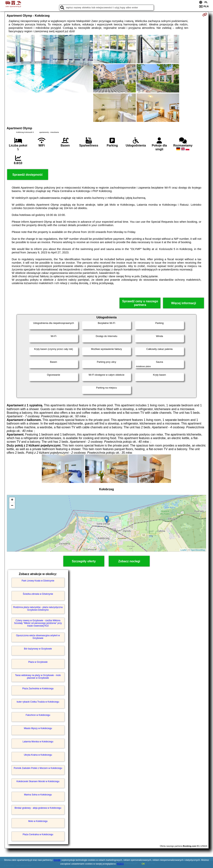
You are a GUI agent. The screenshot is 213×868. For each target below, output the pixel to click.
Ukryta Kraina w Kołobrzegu (38, 755)
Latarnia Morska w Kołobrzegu (38, 742)
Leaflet (184, 550)
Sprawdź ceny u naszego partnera (140, 303)
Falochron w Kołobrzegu (38, 715)
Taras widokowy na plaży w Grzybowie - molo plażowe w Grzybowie (38, 677)
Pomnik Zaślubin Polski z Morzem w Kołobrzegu (38, 768)
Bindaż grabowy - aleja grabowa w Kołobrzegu (38, 808)
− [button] (12, 506)
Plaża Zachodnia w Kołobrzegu (38, 689)
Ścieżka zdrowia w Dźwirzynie (38, 594)
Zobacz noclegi (129, 561)
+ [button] (12, 500)
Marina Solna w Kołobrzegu (38, 795)
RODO (120, 864)
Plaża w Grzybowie (38, 662)
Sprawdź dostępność (28, 175)
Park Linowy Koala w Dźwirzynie (38, 581)
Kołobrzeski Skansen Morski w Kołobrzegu (38, 781)
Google (57, 860)
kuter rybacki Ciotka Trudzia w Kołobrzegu (38, 702)
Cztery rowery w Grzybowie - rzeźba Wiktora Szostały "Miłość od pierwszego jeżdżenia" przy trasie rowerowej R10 (38, 623)
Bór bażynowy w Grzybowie (38, 649)
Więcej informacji (184, 303)
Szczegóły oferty (84, 561)
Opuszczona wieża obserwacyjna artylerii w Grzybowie (38, 637)
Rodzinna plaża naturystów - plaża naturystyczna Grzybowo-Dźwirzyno (38, 609)
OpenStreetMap (198, 550)
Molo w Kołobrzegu (38, 821)
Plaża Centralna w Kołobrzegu (38, 834)
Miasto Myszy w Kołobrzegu (38, 728)
